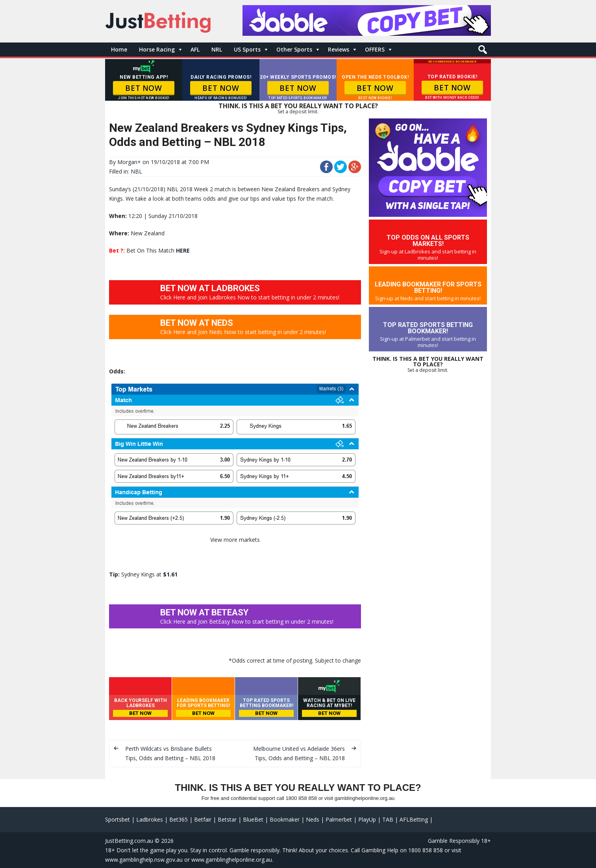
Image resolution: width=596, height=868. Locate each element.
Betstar (227, 819)
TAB (388, 819)
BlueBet (253, 819)
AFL (195, 49)
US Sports (247, 49)
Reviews (339, 49)
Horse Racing (157, 49)
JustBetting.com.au (129, 841)
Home (119, 49)
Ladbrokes (150, 819)
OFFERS (375, 49)
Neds (313, 819)
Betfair (203, 819)
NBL (136, 171)
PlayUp (367, 819)
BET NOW (143, 88)
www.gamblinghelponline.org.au (232, 860)
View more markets (235, 540)
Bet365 (179, 819)
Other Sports (294, 49)
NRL (217, 49)
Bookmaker (285, 819)
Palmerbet (339, 819)
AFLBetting (414, 819)
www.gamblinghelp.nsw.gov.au (144, 860)
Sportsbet (118, 819)
